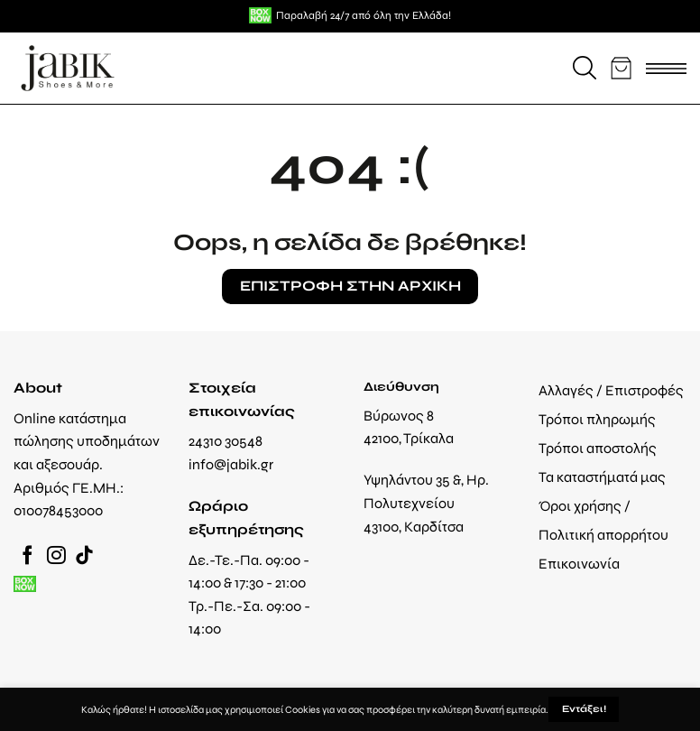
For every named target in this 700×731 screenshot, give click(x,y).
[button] (585, 68)
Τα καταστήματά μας (602, 477)
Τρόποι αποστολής (598, 448)
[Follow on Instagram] (56, 556)
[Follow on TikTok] (84, 556)
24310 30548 (226, 441)
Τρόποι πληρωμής (597, 419)
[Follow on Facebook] (28, 556)
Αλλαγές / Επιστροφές (611, 390)
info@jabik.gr (231, 464)
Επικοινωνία (579, 564)
